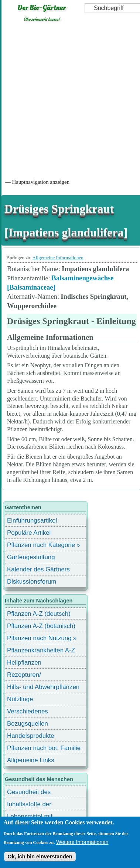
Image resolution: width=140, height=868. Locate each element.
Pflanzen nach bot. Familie (44, 748)
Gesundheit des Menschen (29, 793)
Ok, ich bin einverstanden (40, 857)
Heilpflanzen (24, 663)
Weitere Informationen (82, 842)
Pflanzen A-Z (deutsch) (39, 614)
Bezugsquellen (28, 724)
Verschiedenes (28, 711)
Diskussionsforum (32, 582)
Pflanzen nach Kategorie (41, 545)
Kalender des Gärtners (38, 569)
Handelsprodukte (31, 736)
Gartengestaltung (31, 557)
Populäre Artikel (29, 533)
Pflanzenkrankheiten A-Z (41, 650)
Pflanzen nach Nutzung (39, 638)
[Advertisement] (69, 100)
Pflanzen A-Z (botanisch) (41, 626)
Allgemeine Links (31, 760)
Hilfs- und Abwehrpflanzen (43, 687)
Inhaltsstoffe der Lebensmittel (29, 805)
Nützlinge (20, 699)
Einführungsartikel (32, 521)
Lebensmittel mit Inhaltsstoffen (30, 818)
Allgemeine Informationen (58, 258)
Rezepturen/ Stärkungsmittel (28, 676)
